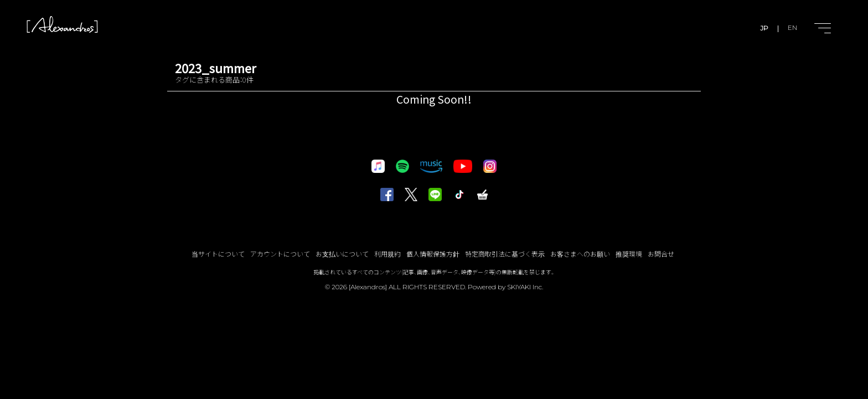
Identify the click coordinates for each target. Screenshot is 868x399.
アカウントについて (280, 254)
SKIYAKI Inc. (525, 287)
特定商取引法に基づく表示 (505, 254)
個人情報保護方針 (433, 254)
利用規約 (387, 254)
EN (792, 28)
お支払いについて (342, 254)
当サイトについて (218, 254)
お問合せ (661, 254)
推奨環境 (629, 254)
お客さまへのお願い (580, 254)
